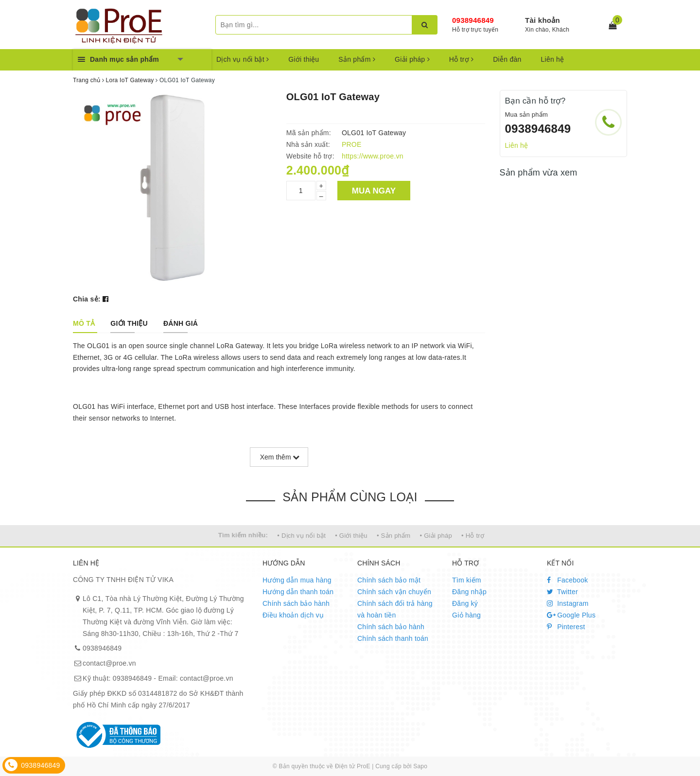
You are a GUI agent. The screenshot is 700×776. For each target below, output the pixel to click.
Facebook (568, 580)
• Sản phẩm (394, 536)
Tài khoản (542, 20)
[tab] (84, 323)
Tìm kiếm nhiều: (243, 535)
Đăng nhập (469, 592)
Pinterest (566, 627)
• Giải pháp (436, 536)
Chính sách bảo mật (389, 580)
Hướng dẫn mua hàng (297, 580)
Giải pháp (412, 59)
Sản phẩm (357, 59)
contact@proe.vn (109, 663)
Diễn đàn (507, 59)
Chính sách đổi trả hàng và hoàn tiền (395, 609)
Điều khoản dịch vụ (293, 615)
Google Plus (571, 615)
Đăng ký (465, 603)
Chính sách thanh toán (393, 638)
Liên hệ (553, 59)
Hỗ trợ (461, 59)
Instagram (568, 603)
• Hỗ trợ (473, 536)
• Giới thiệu (351, 536)
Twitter (562, 592)
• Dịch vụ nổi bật (301, 536)
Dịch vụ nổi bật (243, 59)
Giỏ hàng (466, 615)
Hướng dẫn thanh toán (298, 592)
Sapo (420, 766)
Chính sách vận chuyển (394, 592)
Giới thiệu (304, 59)
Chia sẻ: (87, 299)
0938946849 (473, 20)
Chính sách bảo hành (296, 603)
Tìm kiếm (467, 580)
